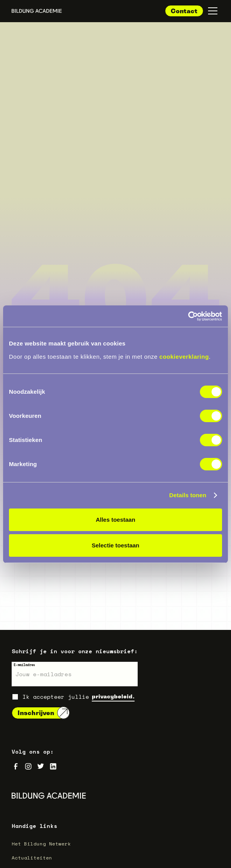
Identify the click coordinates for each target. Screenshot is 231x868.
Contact (184, 11)
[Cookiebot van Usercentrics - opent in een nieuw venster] (188, 316)
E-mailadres (24, 665)
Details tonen (188, 495)
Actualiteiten (32, 857)
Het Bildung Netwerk (41, 843)
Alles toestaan (115, 520)
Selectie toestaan (116, 545)
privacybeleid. (113, 696)
